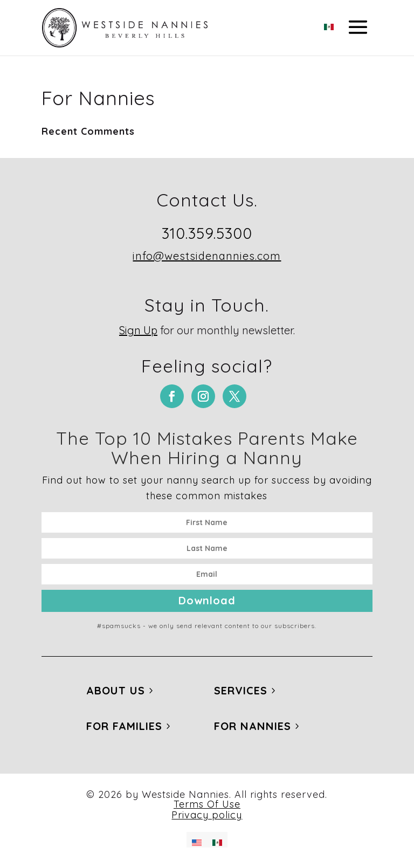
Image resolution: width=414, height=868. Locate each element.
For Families (124, 726)
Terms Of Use (207, 804)
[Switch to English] (197, 840)
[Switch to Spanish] (329, 24)
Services (241, 690)
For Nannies (253, 726)
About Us (116, 690)
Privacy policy (207, 815)
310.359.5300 (207, 233)
